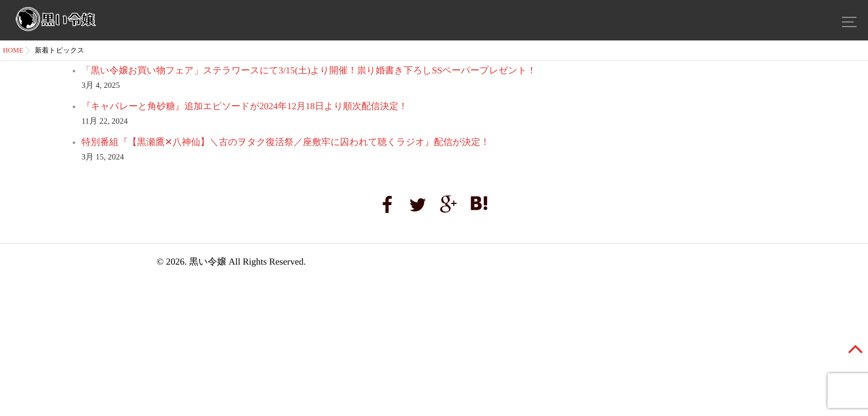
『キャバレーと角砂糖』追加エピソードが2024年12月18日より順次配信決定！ (245, 107)
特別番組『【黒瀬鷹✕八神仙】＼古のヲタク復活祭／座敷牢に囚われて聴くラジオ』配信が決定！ (285, 142)
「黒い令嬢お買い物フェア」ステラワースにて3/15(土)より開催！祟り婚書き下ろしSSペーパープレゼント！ (309, 71)
